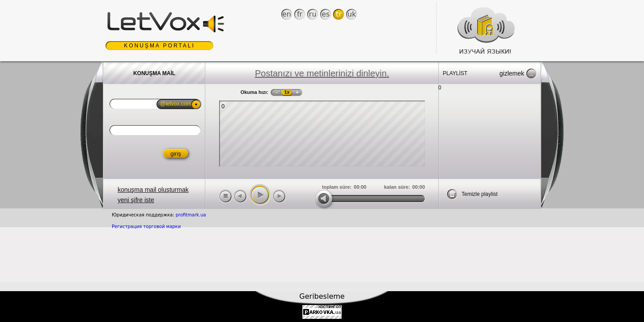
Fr (300, 14)
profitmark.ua (191, 215)
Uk (352, 14)
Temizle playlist (480, 194)
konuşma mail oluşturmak (153, 190)
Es (326, 14)
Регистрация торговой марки (146, 227)
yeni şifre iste (136, 200)
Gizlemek (512, 73)
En (287, 14)
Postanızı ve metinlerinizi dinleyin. (322, 73)
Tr (339, 14)
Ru (313, 14)
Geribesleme (322, 296)
